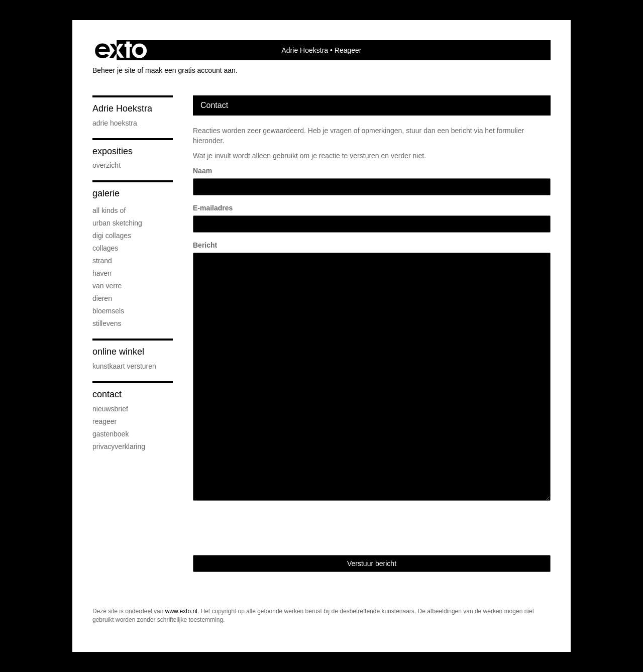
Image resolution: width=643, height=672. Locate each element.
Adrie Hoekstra (305, 50)
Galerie (106, 193)
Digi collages (112, 236)
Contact (107, 394)
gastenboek (111, 434)
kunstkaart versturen (124, 366)
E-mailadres (213, 208)
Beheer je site (114, 70)
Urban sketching (117, 223)
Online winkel (118, 352)
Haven (102, 273)
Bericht (205, 245)
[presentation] (269, 528)
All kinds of (109, 210)
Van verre (107, 286)
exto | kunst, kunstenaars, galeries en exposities (121, 50)
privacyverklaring (119, 446)
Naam (202, 171)
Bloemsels (108, 311)
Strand (102, 261)
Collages (105, 248)
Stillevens (107, 323)
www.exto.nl (181, 611)
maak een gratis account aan (190, 70)
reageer (104, 421)
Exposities (113, 151)
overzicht (106, 165)
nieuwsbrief (110, 409)
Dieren (102, 298)
